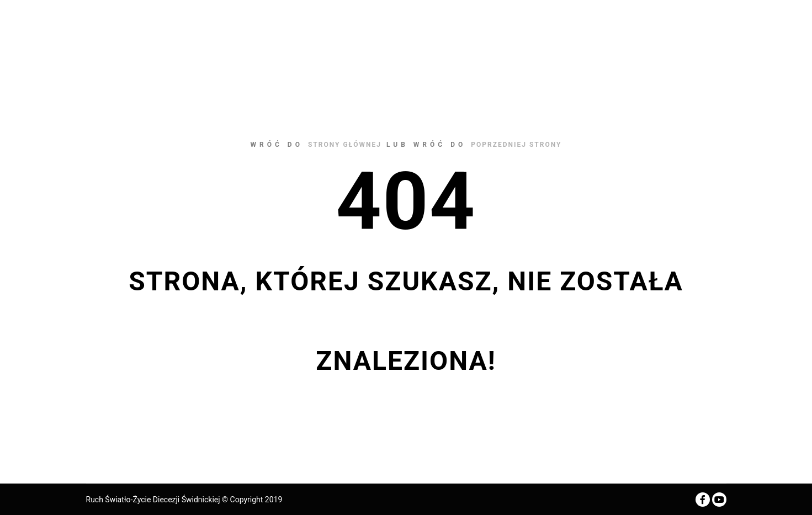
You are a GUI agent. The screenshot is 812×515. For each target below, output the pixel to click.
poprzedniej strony (516, 145)
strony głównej (345, 145)
